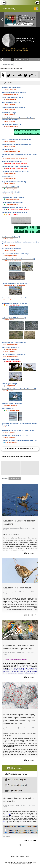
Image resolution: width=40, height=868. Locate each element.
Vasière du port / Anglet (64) (10, 359)
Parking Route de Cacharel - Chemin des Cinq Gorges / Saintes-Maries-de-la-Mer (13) (18, 119)
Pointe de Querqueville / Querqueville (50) (14, 283)
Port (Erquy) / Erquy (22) (9, 150)
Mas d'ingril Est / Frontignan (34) (12, 249)
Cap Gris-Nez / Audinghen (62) (11, 347)
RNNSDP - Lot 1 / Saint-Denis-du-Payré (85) (15, 435)
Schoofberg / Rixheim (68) (10, 384)
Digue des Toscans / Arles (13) (11, 103)
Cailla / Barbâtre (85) (8, 409)
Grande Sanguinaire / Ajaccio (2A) (12, 161)
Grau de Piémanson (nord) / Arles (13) (13, 108)
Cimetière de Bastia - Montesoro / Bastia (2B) (15, 172)
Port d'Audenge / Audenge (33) (11, 237)
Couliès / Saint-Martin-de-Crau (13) (12, 97)
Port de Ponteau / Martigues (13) (11, 125)
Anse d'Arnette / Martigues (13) (11, 87)
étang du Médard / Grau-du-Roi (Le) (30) (14, 182)
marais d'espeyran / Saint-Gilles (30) (13, 197)
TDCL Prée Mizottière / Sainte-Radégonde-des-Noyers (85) (19, 440)
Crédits (27, 856)
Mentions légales (15, 856)
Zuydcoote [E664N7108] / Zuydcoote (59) (14, 318)
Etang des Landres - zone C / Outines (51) (14, 298)
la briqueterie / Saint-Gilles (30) (11, 192)
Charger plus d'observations (20, 449)
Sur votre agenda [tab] (15, 478)
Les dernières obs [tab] (7, 65)
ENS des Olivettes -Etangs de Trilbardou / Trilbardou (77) (19, 389)
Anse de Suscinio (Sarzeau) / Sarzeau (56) (14, 303)
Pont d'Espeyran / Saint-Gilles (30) (12, 202)
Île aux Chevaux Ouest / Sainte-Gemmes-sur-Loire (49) (18, 259)
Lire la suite (30, 553)
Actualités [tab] (5, 478)
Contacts (22, 856)
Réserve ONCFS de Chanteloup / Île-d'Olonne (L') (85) (18, 430)
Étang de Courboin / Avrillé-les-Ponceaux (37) (16, 254)
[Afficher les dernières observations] (11, 69)
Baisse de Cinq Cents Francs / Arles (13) (14, 92)
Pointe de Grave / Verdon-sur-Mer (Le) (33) (15, 213)
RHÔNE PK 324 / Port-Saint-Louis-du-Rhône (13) (16, 139)
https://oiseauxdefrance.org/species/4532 (19, 609)
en (37, 9)
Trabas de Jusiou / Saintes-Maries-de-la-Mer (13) (16, 144)
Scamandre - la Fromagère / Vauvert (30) (14, 207)
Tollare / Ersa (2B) (7, 177)
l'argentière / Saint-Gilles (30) (11, 187)
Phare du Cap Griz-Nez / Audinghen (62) (14, 354)
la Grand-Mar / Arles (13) (9, 113)
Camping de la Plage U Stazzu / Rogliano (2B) (16, 166)
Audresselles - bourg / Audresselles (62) (14, 342)
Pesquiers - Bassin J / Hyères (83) (12, 404)
